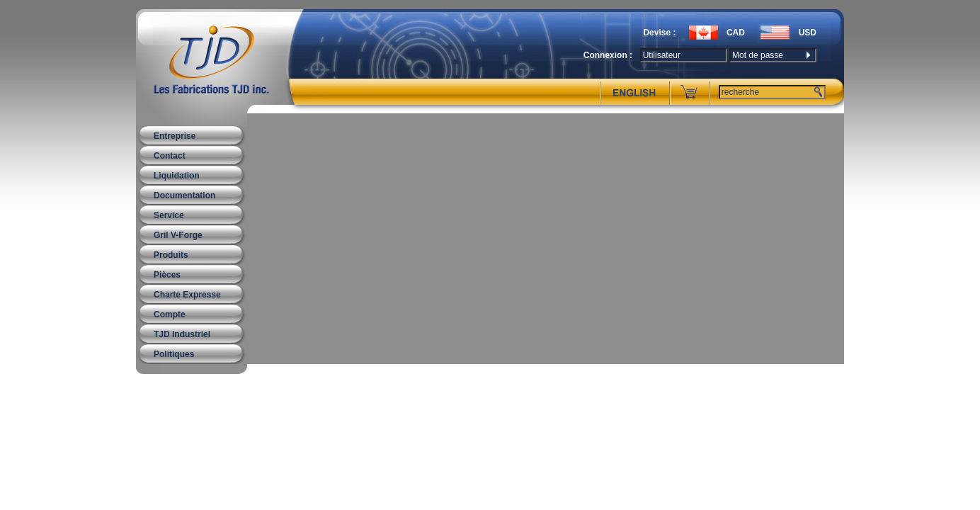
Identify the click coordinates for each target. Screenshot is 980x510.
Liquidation (177, 176)
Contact (170, 156)
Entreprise (175, 136)
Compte (170, 314)
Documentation (184, 195)
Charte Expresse (187, 295)
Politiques (174, 354)
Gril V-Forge (178, 235)
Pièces (167, 275)
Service (169, 215)
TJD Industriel (182, 334)
